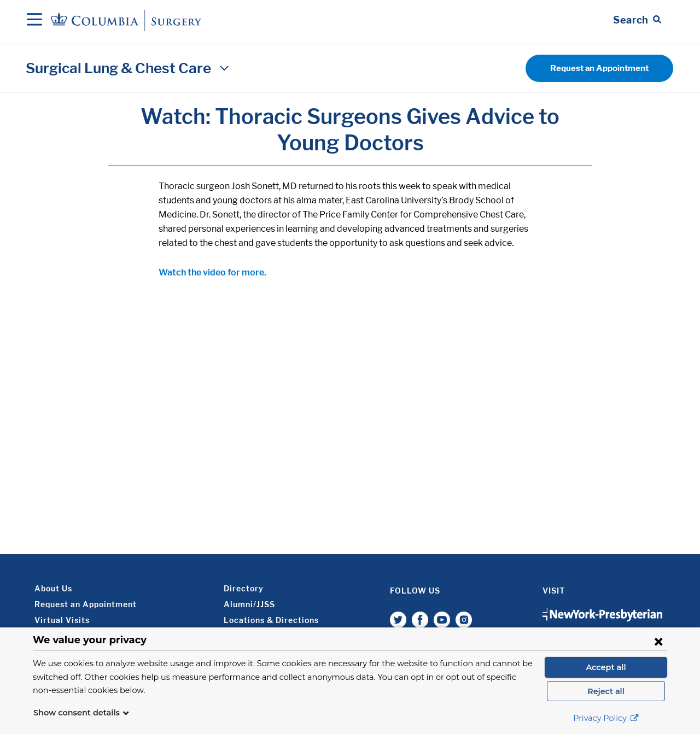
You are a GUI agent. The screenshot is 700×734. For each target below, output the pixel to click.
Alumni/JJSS (249, 604)
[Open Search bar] (637, 20)
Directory (244, 588)
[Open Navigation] (34, 20)
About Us (53, 588)
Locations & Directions (271, 620)
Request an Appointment (599, 68)
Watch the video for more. (212, 272)
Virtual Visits (62, 620)
